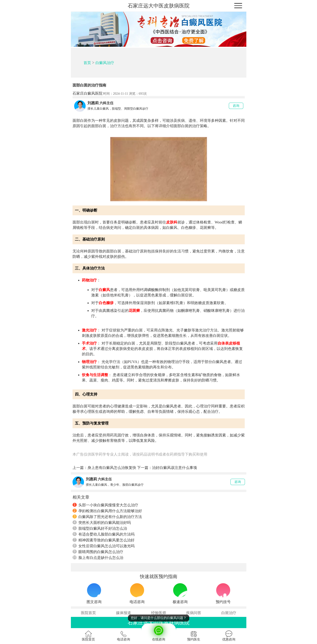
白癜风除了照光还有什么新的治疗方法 (107, 517)
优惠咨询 (229, 636)
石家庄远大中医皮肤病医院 (159, 6)
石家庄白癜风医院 (87, 93)
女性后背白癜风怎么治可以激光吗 (104, 546)
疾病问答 (194, 613)
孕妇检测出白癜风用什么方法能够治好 (107, 511)
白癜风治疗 (105, 63)
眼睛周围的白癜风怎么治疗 (98, 552)
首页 (87, 63)
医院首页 (88, 613)
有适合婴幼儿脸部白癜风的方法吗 (104, 534)
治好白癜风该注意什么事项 (175, 468)
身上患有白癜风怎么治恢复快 (112, 468)
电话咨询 (124, 636)
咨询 (236, 106)
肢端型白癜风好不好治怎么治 (100, 528)
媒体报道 (124, 613)
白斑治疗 (229, 613)
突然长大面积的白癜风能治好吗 (102, 522)
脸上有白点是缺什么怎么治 (98, 558)
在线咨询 (159, 632)
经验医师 (159, 613)
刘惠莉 (93, 103)
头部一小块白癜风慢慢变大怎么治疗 (105, 505)
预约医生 (194, 636)
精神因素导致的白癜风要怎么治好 (104, 540)
